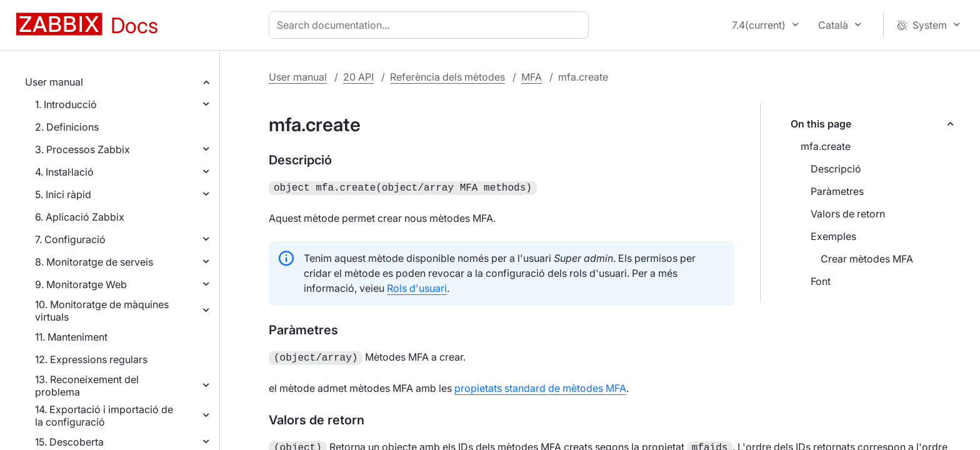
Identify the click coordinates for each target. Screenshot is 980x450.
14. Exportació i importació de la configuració (104, 416)
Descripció (836, 169)
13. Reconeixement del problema (87, 386)
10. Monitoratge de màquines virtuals (102, 311)
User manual (54, 82)
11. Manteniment (71, 337)
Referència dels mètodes (447, 77)
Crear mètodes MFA (867, 259)
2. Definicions (67, 127)
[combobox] (431, 25)
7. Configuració (70, 239)
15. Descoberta (69, 442)
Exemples (833, 236)
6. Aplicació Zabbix (80, 217)
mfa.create (826, 146)
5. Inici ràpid (63, 194)
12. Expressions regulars (91, 359)
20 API (358, 77)
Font (821, 281)
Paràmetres (837, 191)
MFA (532, 77)
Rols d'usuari (417, 287)
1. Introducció (66, 104)
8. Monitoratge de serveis (94, 262)
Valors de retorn (848, 214)
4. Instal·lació (64, 172)
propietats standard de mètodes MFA (540, 386)
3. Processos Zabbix (82, 149)
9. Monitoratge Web (81, 284)
